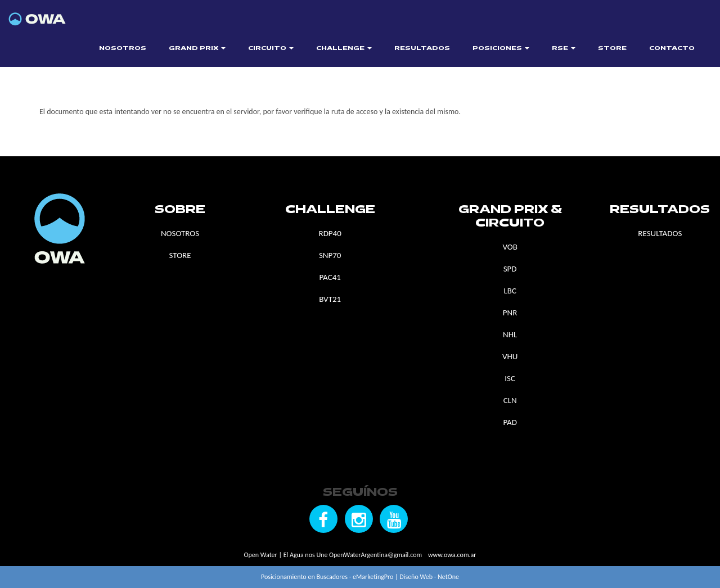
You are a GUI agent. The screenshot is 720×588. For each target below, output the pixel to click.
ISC (510, 378)
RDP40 (330, 233)
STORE (612, 49)
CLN (510, 400)
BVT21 (330, 299)
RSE (564, 49)
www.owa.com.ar (452, 555)
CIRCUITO (271, 49)
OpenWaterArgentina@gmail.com (375, 555)
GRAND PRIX (197, 49)
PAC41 (330, 277)
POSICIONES (501, 49)
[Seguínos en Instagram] (359, 519)
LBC (510, 291)
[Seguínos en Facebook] (323, 519)
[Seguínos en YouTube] (394, 519)
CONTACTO (672, 49)
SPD (510, 269)
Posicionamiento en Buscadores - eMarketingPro (327, 577)
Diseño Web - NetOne (429, 577)
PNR (510, 313)
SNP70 (330, 255)
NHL (510, 334)
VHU (510, 356)
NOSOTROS (123, 49)
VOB (510, 247)
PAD (510, 422)
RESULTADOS (422, 49)
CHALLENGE (344, 49)
